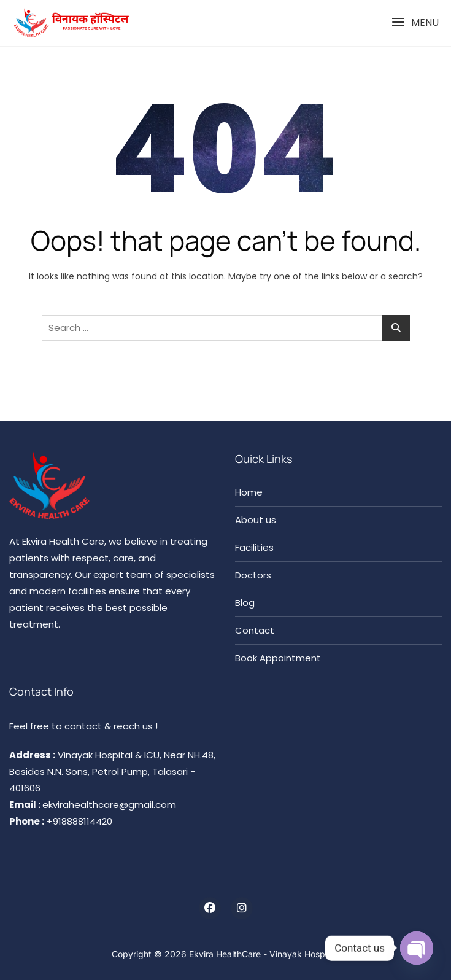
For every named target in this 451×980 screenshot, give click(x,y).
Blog (245, 603)
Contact (255, 630)
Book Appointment (278, 658)
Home (249, 492)
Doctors (253, 575)
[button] (415, 22)
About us (256, 520)
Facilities (254, 547)
